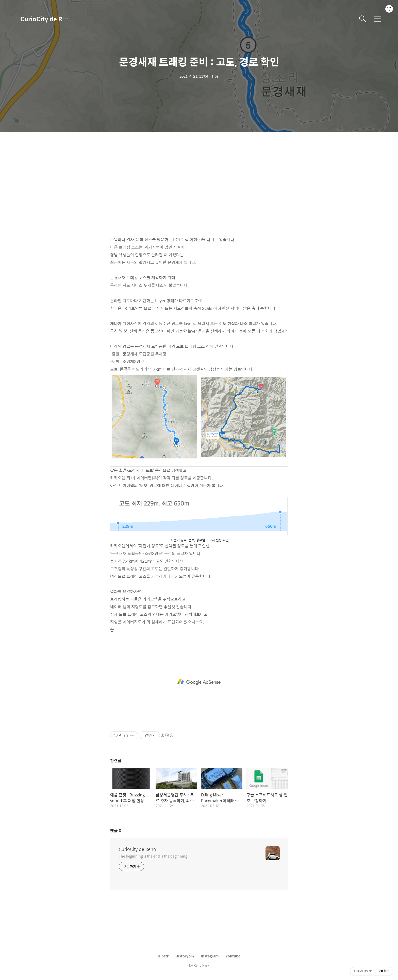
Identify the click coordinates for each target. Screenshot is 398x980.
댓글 (116, 831)
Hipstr (163, 956)
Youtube (233, 956)
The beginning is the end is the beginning (153, 856)
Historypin (185, 956)
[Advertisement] (199, 188)
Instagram (210, 956)
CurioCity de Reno (46, 19)
